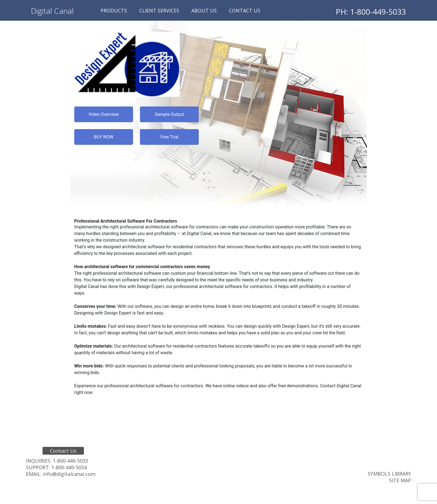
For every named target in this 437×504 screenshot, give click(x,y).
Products (114, 10)
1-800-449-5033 (70, 461)
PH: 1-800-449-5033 (371, 12)
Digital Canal (52, 11)
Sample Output (169, 114)
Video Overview (104, 114)
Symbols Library (389, 474)
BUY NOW (104, 137)
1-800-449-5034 (69, 467)
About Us (204, 10)
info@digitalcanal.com (69, 474)
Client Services (159, 10)
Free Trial (169, 137)
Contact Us (245, 10)
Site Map (400, 480)
